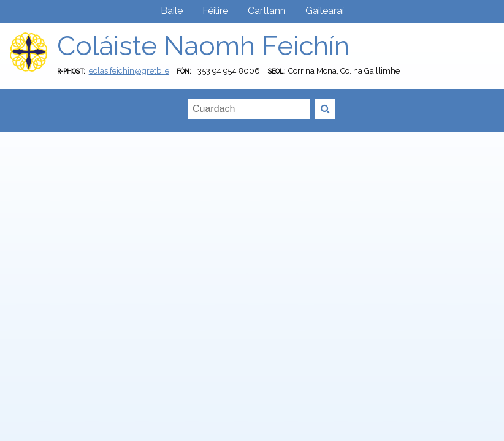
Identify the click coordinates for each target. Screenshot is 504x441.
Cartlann (267, 11)
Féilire (215, 11)
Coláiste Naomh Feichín (203, 46)
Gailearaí (325, 11)
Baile (172, 11)
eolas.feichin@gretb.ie (129, 71)
